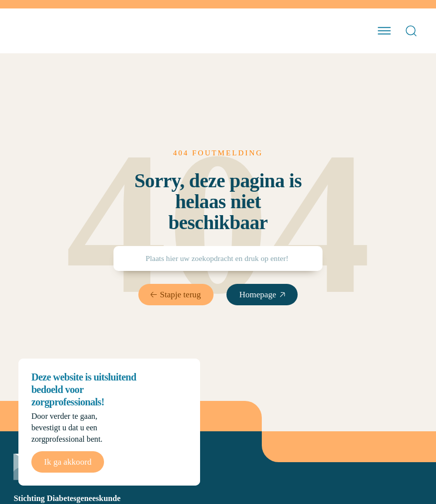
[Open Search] (411, 31)
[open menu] (384, 31)
